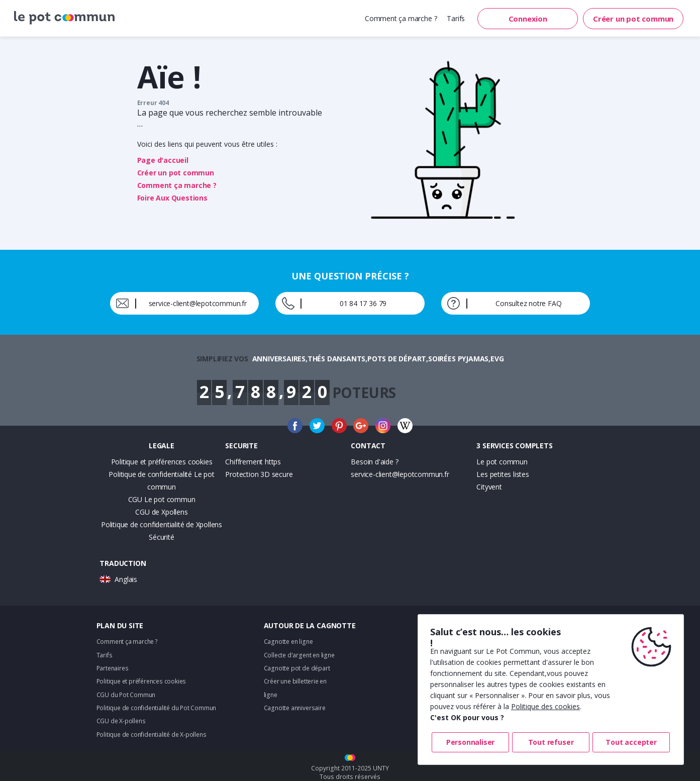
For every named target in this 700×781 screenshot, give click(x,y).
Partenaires (113, 668)
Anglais (126, 579)
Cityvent (489, 487)
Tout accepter (631, 742)
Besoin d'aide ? (374, 462)
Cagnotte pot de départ (297, 668)
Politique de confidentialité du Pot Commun (157, 708)
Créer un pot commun (633, 19)
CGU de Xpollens (161, 512)
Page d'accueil (163, 160)
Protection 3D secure (259, 474)
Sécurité (161, 537)
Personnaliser (470, 742)
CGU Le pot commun (162, 499)
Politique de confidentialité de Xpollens (162, 524)
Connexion (528, 19)
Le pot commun (502, 462)
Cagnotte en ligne (288, 642)
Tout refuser (551, 742)
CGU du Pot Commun (126, 695)
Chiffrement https (253, 462)
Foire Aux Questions (172, 198)
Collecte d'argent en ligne (299, 655)
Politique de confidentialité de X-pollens (152, 735)
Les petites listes (503, 474)
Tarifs (456, 18)
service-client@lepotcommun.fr (400, 474)
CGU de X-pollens (121, 721)
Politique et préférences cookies (162, 462)
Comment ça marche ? (401, 18)
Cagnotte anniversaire (295, 708)
